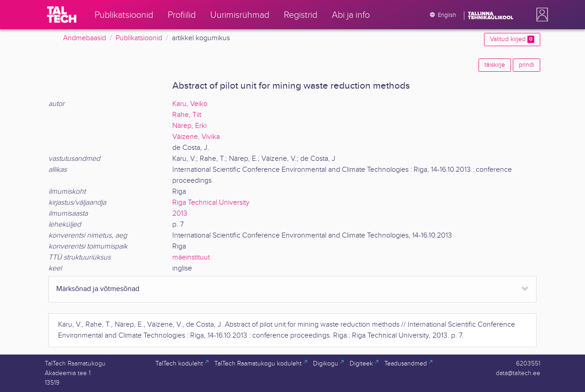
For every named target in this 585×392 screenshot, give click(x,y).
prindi (526, 65)
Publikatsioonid (139, 38)
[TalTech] (62, 15)
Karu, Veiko (190, 104)
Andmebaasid (85, 38)
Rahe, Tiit (187, 115)
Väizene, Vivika (196, 137)
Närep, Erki (189, 126)
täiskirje (495, 65)
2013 (180, 214)
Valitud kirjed (512, 39)
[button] (540, 15)
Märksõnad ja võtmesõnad (98, 289)
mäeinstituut (191, 257)
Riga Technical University (211, 203)
